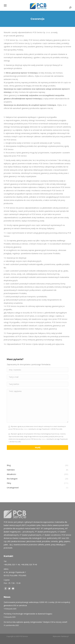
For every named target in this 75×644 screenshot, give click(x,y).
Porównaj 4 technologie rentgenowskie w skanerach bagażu (28, 614)
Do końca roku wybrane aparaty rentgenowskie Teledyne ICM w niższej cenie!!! (35, 622)
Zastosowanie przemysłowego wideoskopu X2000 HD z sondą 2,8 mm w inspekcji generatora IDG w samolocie (37, 604)
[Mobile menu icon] (5, 5)
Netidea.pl (65, 636)
